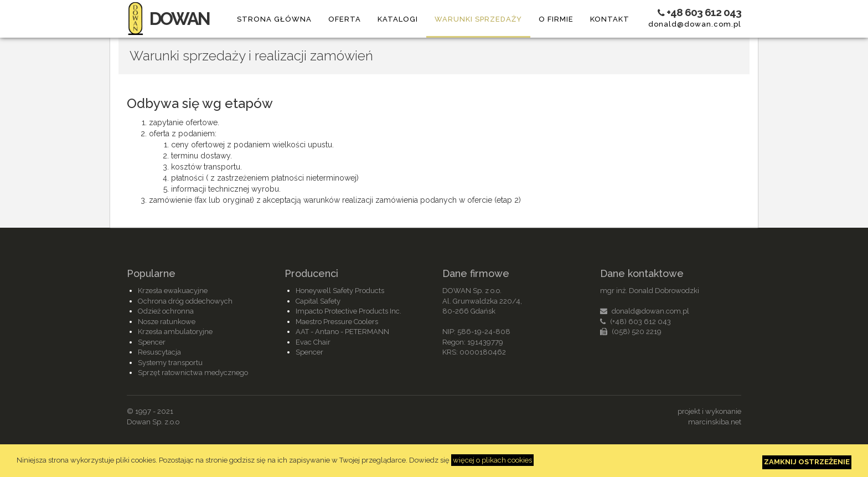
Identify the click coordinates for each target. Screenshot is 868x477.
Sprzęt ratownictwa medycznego (193, 373)
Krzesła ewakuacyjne (173, 291)
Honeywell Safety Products (340, 291)
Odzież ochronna (166, 311)
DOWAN (168, 19)
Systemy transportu (170, 363)
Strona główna (274, 19)
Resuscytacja (159, 352)
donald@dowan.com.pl (695, 24)
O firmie (556, 19)
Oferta (345, 19)
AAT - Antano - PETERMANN (342, 332)
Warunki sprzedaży (478, 19)
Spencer (152, 342)
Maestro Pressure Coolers (337, 322)
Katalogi (398, 19)
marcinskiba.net (715, 422)
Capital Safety (318, 301)
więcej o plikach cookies (492, 460)
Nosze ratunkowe (167, 322)
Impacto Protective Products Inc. (348, 311)
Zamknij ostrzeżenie (807, 462)
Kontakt (610, 19)
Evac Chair (313, 342)
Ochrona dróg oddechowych (185, 301)
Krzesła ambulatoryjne (175, 332)
